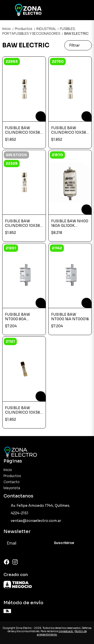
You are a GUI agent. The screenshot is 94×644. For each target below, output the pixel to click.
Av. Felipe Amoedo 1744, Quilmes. (37, 506)
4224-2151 (16, 513)
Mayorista (12, 488)
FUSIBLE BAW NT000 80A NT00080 (18, 317)
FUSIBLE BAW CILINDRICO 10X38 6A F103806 (22, 130)
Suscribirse (64, 543)
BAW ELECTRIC (76, 33)
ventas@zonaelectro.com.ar (32, 521)
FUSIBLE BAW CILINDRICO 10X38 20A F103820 (22, 410)
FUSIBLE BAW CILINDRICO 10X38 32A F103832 (69, 130)
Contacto (12, 482)
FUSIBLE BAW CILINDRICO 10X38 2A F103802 (22, 223)
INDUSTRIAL (48, 29)
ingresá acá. (66, 631)
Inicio (9, 29)
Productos (26, 29)
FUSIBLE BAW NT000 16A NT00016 (70, 317)
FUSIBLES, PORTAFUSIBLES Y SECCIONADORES (39, 31)
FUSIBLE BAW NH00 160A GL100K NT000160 (70, 223)
